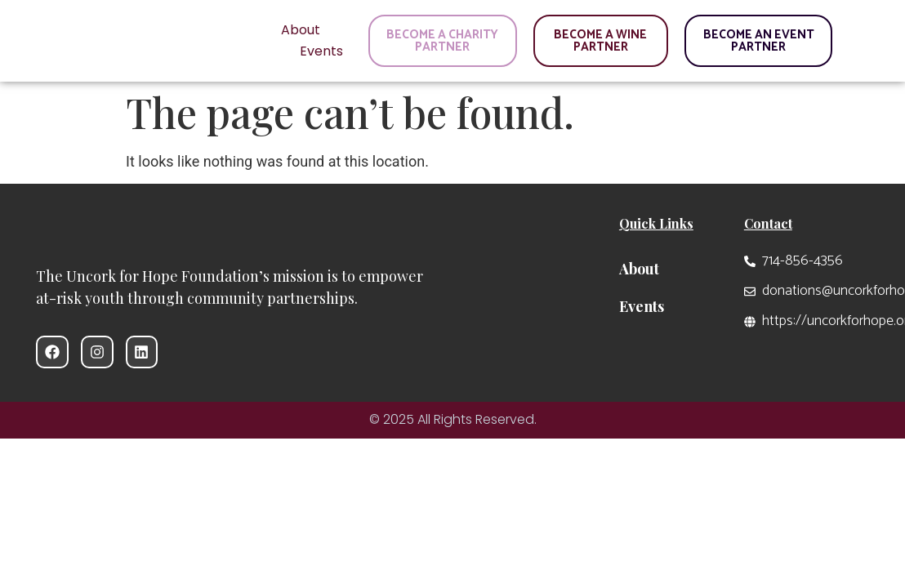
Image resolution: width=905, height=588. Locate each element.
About (301, 30)
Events (321, 51)
